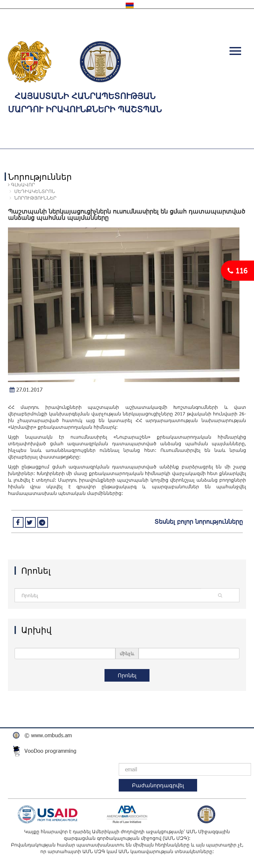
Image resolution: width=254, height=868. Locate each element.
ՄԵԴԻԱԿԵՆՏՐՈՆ (35, 191)
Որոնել (127, 675)
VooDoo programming (50, 751)
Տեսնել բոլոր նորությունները (199, 521)
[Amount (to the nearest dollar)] (108, 595)
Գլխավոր (22, 185)
